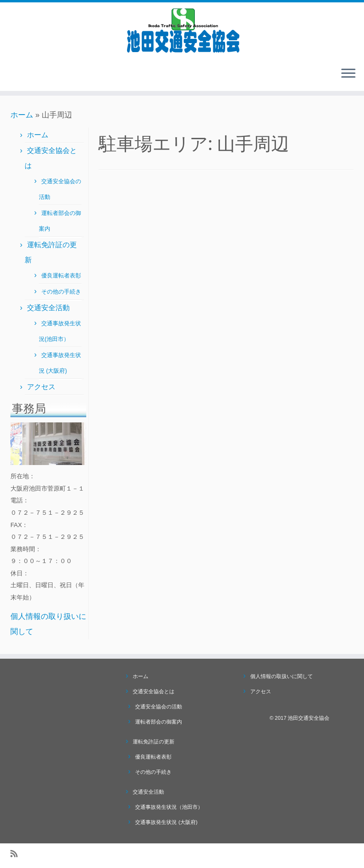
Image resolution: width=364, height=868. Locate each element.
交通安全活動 (48, 308)
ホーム (22, 115)
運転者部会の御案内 (159, 722)
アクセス (41, 387)
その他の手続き (61, 292)
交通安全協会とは (154, 691)
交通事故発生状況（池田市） (169, 807)
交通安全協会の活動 (159, 707)
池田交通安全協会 (309, 718)
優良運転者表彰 (61, 276)
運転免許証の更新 (154, 742)
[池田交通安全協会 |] (182, 31)
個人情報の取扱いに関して (282, 676)
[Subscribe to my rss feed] (17, 854)
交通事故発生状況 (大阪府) (166, 822)
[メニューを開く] (348, 74)
